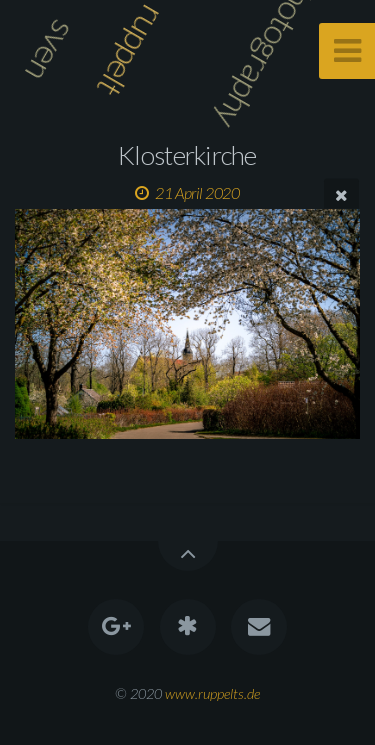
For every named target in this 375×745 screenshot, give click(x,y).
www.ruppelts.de (212, 693)
